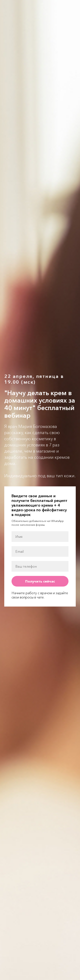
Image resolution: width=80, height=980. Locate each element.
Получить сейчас (40, 581)
